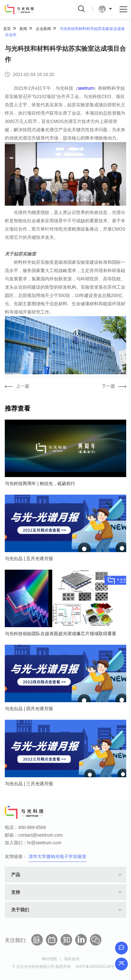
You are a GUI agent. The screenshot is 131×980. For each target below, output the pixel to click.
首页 (7, 29)
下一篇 (108, 386)
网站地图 (49, 959)
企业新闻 (43, 29)
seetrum (86, 88)
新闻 (23, 29)
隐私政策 (72, 959)
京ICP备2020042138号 (95, 967)
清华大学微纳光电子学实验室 (57, 856)
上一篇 (23, 386)
